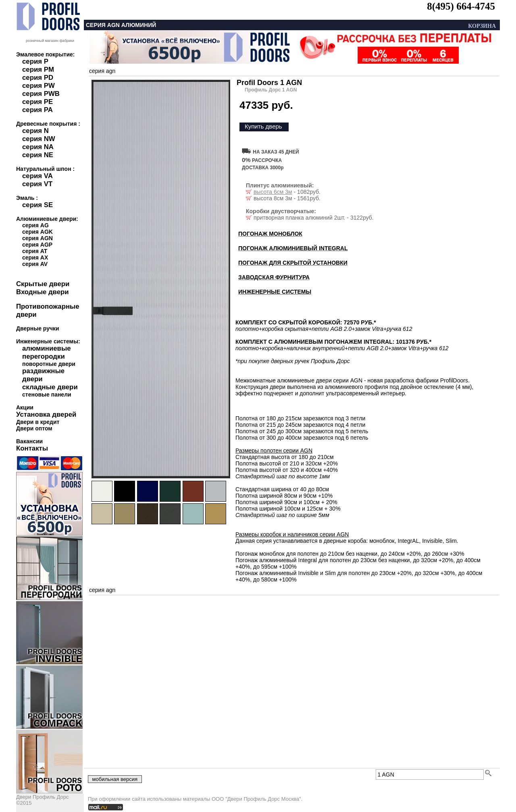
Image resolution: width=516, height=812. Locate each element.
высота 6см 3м (273, 192)
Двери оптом (34, 428)
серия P (35, 61)
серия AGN (37, 238)
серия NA (38, 147)
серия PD (38, 78)
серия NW (39, 139)
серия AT (35, 251)
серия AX (35, 258)
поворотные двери (49, 364)
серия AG (35, 225)
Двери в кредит (38, 422)
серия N (35, 131)
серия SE (37, 205)
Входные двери (43, 292)
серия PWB (41, 94)
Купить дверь (263, 126)
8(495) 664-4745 (461, 6)
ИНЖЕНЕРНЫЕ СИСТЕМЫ (275, 292)
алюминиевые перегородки (47, 352)
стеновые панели (47, 395)
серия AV (35, 264)
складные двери (50, 387)
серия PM (38, 70)
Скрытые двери (43, 284)
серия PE (37, 102)
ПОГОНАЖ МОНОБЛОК (270, 234)
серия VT (37, 184)
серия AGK (37, 232)
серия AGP (37, 245)
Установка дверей (46, 414)
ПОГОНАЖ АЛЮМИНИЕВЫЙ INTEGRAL (293, 248)
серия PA (37, 110)
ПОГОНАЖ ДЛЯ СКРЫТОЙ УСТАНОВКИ (293, 263)
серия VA (37, 176)
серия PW (38, 86)
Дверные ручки (38, 328)
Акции (25, 407)
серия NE (38, 155)
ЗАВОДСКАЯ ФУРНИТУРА (274, 277)
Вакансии (29, 441)
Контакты (32, 448)
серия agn (102, 71)
